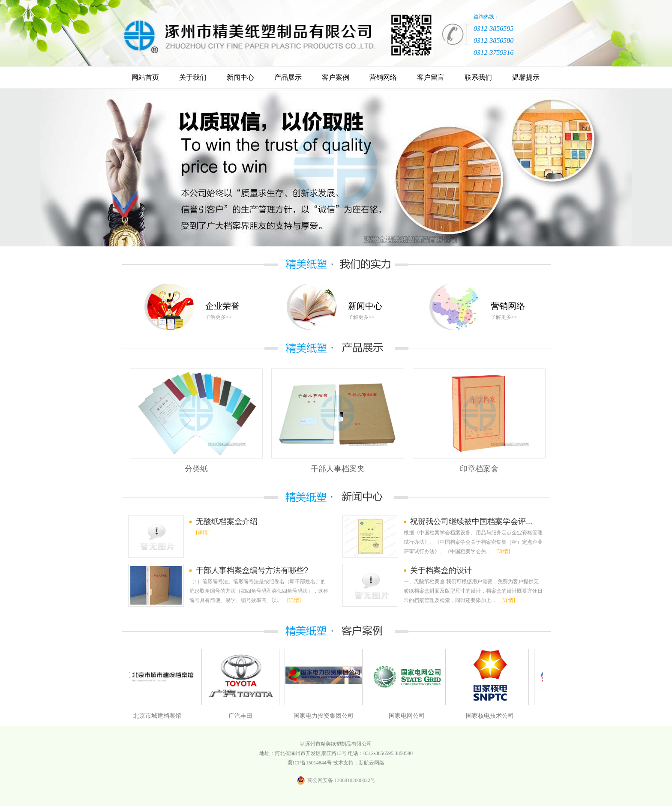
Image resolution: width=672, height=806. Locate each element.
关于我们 (193, 77)
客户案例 (336, 77)
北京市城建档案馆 (159, 716)
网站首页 (145, 77)
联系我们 (478, 77)
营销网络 (383, 77)
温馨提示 (526, 77)
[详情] (203, 533)
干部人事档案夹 (338, 469)
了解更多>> (219, 317)
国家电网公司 (408, 716)
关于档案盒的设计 (441, 570)
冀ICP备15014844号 (310, 763)
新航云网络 (372, 763)
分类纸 (196, 469)
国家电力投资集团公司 (325, 716)
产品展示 (288, 77)
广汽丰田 (242, 716)
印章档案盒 (479, 469)
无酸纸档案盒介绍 (227, 521)
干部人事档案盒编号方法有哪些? (252, 570)
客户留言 (431, 77)
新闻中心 (240, 77)
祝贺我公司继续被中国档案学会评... (471, 521)
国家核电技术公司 (492, 716)
